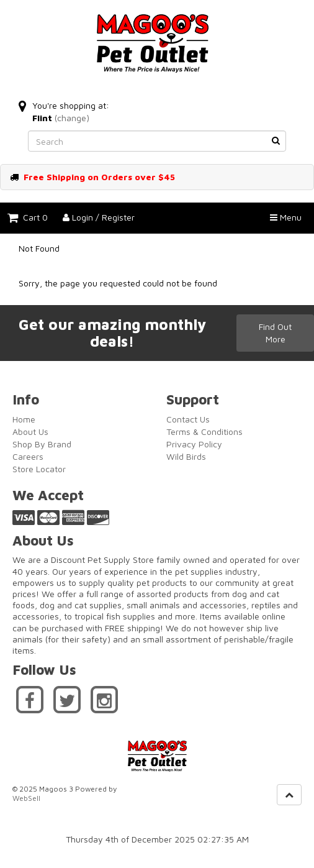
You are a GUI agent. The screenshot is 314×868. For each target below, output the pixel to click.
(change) (72, 118)
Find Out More (275, 333)
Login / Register (99, 217)
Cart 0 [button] (28, 217)
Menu (286, 217)
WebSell (26, 798)
